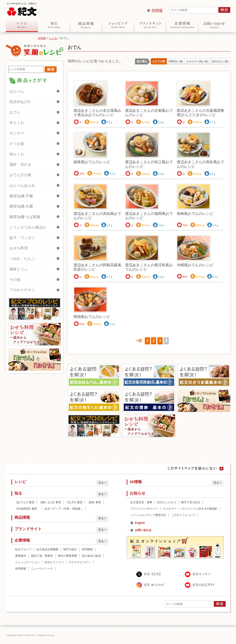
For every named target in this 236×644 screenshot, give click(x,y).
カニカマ (17, 133)
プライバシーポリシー (144, 509)
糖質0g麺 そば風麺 (25, 217)
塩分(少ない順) (220, 61)
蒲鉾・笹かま (20, 164)
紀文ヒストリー (54, 562)
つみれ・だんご (22, 259)
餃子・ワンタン (22, 238)
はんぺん (17, 91)
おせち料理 (19, 248)
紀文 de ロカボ (154, 585)
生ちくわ (17, 123)
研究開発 (87, 549)
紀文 (22, 8)
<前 (139, 341)
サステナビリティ (80, 562)
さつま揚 (17, 144)
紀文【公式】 (153, 574)
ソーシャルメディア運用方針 (148, 515)
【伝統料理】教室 (27, 509)
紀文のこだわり (167, 502)
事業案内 (21, 556)
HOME (42, 38)
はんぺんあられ (22, 185)
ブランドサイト (150, 25)
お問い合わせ (214, 25)
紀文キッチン (202, 574)
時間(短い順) (176, 61)
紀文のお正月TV (204, 585)
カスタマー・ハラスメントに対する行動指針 (190, 509)
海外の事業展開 (67, 556)
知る (54, 25)
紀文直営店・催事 (141, 502)
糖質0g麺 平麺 (21, 196)
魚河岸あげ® (20, 102)
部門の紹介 (70, 549)
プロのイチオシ (22, 290)
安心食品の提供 (91, 556)
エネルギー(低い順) (197, 61)
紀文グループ (23, 549)
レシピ (22, 25)
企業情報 (182, 25)
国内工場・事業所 (42, 556)
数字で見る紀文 (191, 502)
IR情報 (157, 10)
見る (101, 483)
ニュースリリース (42, 569)
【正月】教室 (74, 502)
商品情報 (86, 25)
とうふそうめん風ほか (28, 227)
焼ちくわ (17, 154)
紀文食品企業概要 (47, 549)
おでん (15, 112)
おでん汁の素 (20, 175)
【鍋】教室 (94, 502)
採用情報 (21, 569)
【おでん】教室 (25, 502)
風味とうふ (19, 269)
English (140, 523)
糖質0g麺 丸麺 (21, 206)
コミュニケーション (27, 562)
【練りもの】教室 (50, 502)
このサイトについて (183, 515)
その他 (15, 280)
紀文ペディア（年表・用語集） (64, 509)
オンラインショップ (118, 25)
